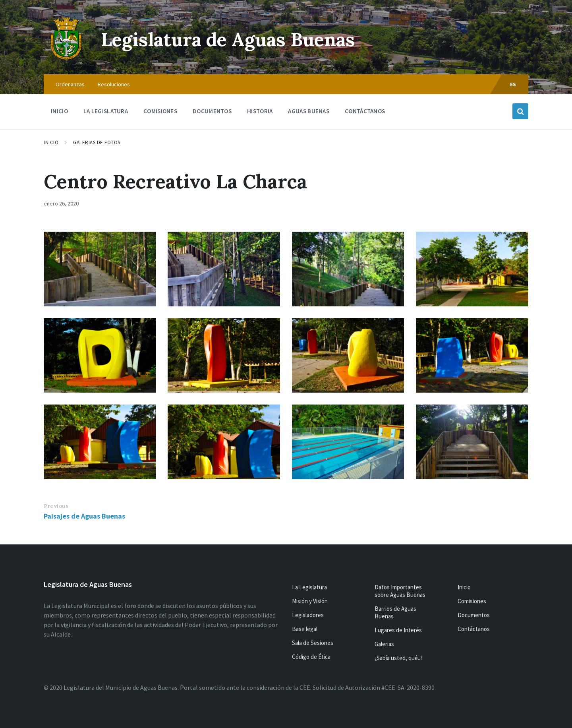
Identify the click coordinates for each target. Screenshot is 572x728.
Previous (56, 506)
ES (513, 84)
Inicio (51, 142)
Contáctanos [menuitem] (365, 111)
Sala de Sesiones (313, 643)
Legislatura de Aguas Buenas (233, 39)
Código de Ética (311, 657)
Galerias (384, 644)
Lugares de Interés (398, 630)
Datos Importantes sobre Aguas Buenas (400, 591)
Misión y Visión (310, 601)
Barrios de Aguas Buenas (395, 612)
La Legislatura (309, 587)
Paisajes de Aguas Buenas (84, 516)
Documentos (474, 615)
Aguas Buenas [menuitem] (309, 111)
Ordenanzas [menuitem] (70, 84)
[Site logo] (66, 59)
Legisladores (308, 615)
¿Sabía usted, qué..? (399, 658)
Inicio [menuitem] (59, 111)
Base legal (305, 629)
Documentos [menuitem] (212, 111)
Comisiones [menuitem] (160, 111)
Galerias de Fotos (97, 142)
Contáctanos (474, 629)
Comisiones (472, 601)
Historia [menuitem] (260, 111)
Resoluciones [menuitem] (114, 84)
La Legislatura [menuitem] (106, 111)
